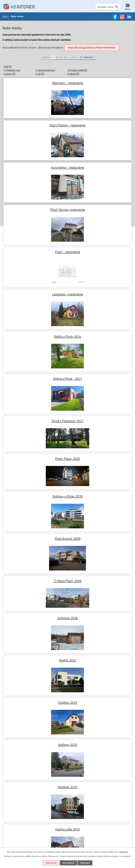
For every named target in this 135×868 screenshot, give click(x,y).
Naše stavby (9, 766)
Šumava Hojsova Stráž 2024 (100, 585)
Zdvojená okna (10, 758)
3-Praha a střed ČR (77, 70)
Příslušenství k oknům (14, 762)
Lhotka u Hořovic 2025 (100, 458)
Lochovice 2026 (100, 332)
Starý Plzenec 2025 (35, 501)
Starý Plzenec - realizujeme (100, 83)
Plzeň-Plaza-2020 (100, 252)
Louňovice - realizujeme (100, 167)
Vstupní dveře (10, 779)
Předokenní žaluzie (12, 806)
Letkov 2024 (35, 627)
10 (81, 57)
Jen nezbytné (68, 863)
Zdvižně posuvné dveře (14, 783)
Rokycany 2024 (100, 627)
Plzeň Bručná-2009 (100, 289)
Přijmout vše (51, 863)
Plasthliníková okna (13, 750)
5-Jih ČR (40, 74)
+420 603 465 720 (83, 782)
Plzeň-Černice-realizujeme (100, 125)
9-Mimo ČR (73, 74)
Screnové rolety (11, 814)
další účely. (124, 852)
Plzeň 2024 (35, 585)
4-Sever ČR (10, 74)
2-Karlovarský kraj (45, 70)
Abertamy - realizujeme (35, 83)
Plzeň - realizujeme (35, 167)
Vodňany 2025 (35, 416)
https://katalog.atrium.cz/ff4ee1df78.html (92, 48)
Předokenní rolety (12, 810)
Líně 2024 (100, 501)
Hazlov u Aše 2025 (35, 458)
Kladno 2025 (35, 374)
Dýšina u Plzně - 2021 (100, 209)
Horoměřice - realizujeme (35, 125)
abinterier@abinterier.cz (86, 788)
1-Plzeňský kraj (12, 70)
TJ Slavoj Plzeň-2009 (35, 332)
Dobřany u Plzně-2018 (35, 289)
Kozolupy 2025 (100, 416)
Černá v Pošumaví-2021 (35, 252)
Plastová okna (10, 746)
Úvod (5, 16)
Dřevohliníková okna (13, 754)
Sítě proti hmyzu (11, 818)
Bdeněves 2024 (35, 543)
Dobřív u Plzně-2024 (35, 209)
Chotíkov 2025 (100, 374)
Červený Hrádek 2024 (100, 543)
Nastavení (85, 863)
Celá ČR (8, 66)
